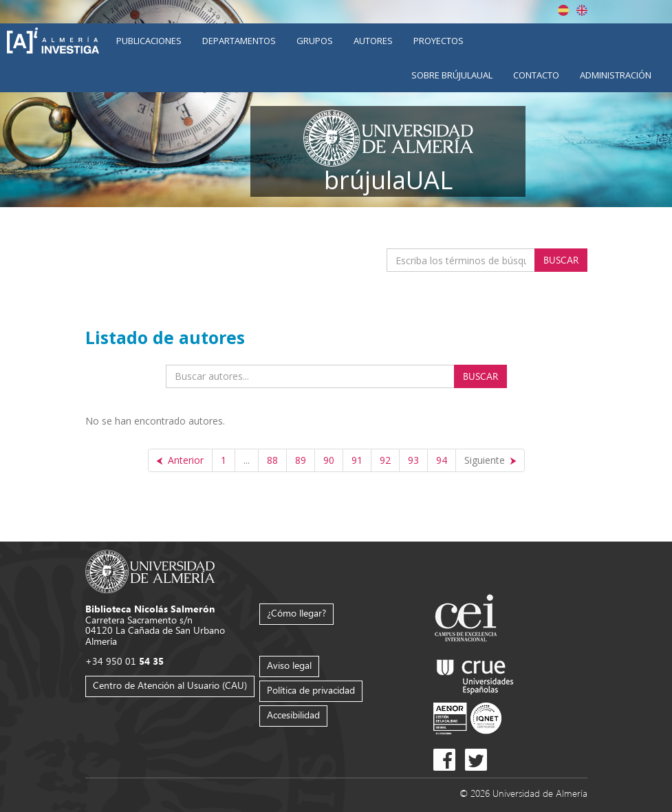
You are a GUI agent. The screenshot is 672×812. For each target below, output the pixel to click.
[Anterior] (180, 460)
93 (413, 460)
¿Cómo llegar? (296, 613)
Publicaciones (149, 41)
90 (329, 460)
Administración (616, 75)
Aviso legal (289, 665)
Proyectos (438, 41)
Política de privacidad (311, 690)
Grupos (315, 41)
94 (442, 460)
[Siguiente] (490, 460)
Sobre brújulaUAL (452, 75)
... (247, 460)
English (582, 10)
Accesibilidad (293, 715)
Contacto (536, 75)
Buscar (561, 260)
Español (563, 10)
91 (357, 460)
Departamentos (239, 41)
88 (272, 460)
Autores (373, 41)
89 (301, 460)
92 (385, 460)
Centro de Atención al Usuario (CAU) (170, 685)
